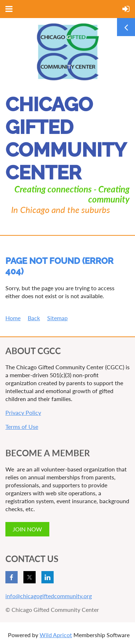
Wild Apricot (56, 635)
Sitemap (57, 318)
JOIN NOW (27, 529)
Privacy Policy (23, 412)
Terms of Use (22, 427)
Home (13, 318)
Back (34, 318)
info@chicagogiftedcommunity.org (49, 596)
